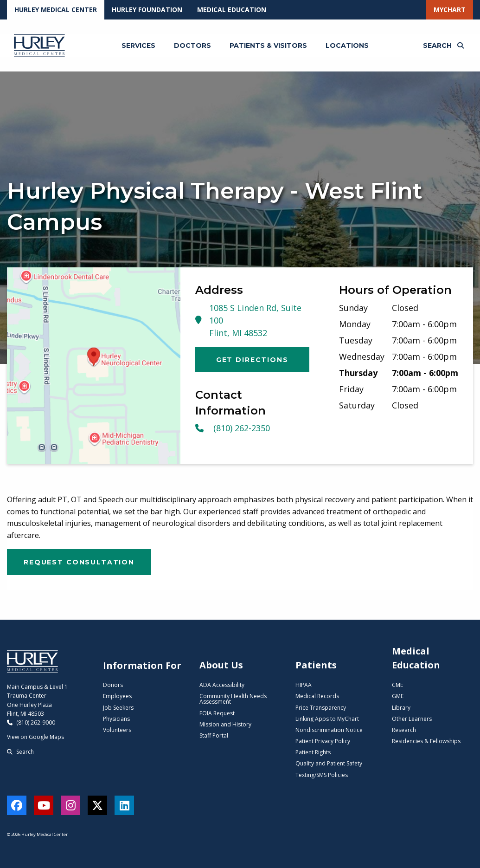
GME (398, 696)
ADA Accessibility (222, 685)
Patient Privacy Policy (323, 741)
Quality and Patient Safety (329, 763)
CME (397, 685)
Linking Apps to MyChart (327, 719)
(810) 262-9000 (31, 722)
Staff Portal (214, 735)
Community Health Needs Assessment (233, 699)
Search (20, 752)
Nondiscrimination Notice (329, 730)
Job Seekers (118, 708)
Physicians (116, 719)
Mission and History (225, 724)
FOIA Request (217, 713)
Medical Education (232, 10)
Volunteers (117, 730)
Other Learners (412, 719)
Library (401, 708)
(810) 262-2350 (233, 428)
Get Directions (252, 360)
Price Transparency (321, 708)
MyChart (450, 10)
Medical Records (317, 696)
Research (404, 730)
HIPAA (304, 685)
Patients (316, 665)
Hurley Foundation (147, 10)
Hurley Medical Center (56, 10)
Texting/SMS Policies (322, 775)
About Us (221, 665)
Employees (117, 696)
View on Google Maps (35, 737)
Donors (113, 685)
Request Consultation (79, 562)
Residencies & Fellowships (426, 741)
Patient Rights (313, 752)
